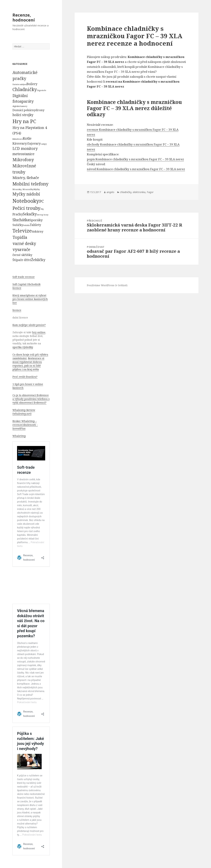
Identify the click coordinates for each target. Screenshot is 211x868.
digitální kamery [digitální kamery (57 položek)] (20, 106)
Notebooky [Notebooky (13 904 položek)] (26, 201)
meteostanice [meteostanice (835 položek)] (23, 154)
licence (17, 310)
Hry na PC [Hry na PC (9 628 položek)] (24, 121)
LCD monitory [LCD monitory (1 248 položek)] (25, 148)
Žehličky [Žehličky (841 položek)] (38, 260)
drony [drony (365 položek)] (40, 110)
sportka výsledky (23, 347)
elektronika (139, 192)
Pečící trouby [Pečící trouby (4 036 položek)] (26, 208)
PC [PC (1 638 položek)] (41, 201)
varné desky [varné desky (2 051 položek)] (24, 243)
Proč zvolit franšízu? (25, 377)
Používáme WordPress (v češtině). (107, 285)
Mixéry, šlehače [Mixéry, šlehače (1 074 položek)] (26, 178)
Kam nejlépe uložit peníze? (29, 325)
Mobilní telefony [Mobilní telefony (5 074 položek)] (31, 184)
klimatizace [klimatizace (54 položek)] (18, 139)
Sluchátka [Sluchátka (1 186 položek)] (21, 220)
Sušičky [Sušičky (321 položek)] (18, 225)
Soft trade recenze (24, 277)
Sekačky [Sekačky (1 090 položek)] (30, 214)
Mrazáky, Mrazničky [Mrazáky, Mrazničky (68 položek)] (23, 189)
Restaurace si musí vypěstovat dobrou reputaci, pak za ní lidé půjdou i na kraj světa (28, 364)
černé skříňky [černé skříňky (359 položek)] (22, 255)
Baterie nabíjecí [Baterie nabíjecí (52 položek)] (20, 84)
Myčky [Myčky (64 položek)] (37, 189)
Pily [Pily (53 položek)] (42, 209)
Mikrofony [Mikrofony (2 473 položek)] (23, 160)
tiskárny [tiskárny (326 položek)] (37, 231)
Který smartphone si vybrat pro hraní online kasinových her (30, 299)
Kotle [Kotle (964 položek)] (27, 138)
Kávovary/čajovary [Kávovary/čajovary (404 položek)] (27, 143)
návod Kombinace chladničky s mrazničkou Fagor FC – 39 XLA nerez (136, 169)
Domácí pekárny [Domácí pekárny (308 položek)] (24, 110)
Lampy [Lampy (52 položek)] (44, 144)
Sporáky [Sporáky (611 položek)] (36, 220)
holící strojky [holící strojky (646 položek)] (23, 115)
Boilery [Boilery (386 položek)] (32, 84)
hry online (39, 332)
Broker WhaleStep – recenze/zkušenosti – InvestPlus (25, 425)
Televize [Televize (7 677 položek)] (22, 231)
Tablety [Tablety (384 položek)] (35, 225)
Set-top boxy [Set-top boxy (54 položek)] (43, 215)
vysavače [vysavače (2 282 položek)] (21, 249)
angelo (110, 192)
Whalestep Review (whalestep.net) (24, 412)
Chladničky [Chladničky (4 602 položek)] (25, 89)
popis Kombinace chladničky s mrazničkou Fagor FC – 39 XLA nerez (135, 159)
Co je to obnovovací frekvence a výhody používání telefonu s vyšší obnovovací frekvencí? (31, 399)
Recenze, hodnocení (24, 17)
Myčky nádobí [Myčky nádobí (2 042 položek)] (26, 194)
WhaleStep (19, 436)
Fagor (150, 192)
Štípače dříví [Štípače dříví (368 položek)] (22, 260)
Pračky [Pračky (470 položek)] (18, 214)
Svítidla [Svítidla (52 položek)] (26, 225)
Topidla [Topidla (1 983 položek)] (20, 237)
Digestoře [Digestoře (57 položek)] (42, 90)
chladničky (126, 192)
